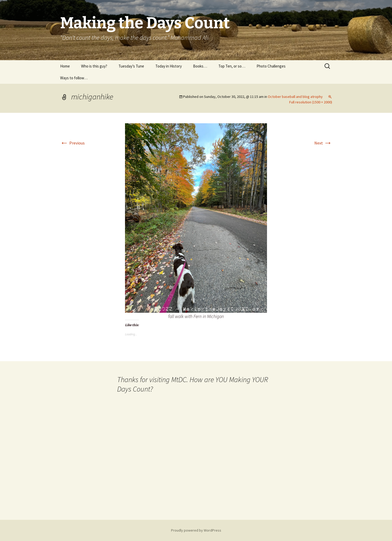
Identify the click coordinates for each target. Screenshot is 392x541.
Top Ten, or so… (232, 66)
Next (323, 143)
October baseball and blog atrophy (295, 97)
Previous (72, 143)
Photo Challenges (271, 66)
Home (65, 66)
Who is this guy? (94, 66)
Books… (200, 66)
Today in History (169, 66)
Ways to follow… (74, 78)
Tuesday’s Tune (131, 66)
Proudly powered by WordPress (196, 530)
